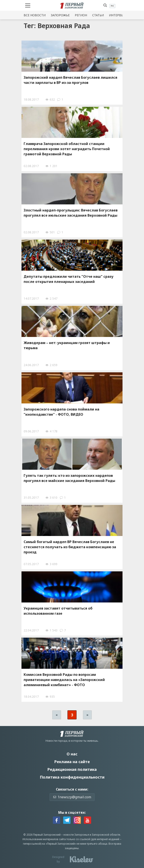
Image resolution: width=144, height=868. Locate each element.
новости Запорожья (76, 835)
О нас (72, 754)
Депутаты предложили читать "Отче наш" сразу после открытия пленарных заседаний (69, 279)
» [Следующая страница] (87, 715)
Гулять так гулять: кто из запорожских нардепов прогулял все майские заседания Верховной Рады (69, 478)
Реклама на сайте (72, 762)
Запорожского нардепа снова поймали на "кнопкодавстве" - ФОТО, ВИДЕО (61, 412)
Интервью (118, 15)
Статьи (98, 15)
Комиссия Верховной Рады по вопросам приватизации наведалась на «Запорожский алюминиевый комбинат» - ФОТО (64, 680)
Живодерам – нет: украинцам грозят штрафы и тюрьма (67, 345)
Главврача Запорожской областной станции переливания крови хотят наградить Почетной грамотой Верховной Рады (67, 149)
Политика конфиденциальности (72, 777)
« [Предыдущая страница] (57, 715)
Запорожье (60, 15)
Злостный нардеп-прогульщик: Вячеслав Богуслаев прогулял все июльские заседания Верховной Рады (71, 213)
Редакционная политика (72, 769)
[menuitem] (112, 6)
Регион (81, 15)
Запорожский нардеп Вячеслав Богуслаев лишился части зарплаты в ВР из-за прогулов (70, 80)
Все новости (35, 15)
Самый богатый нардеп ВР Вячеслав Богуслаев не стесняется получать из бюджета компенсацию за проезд (70, 547)
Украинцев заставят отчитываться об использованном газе (58, 611)
